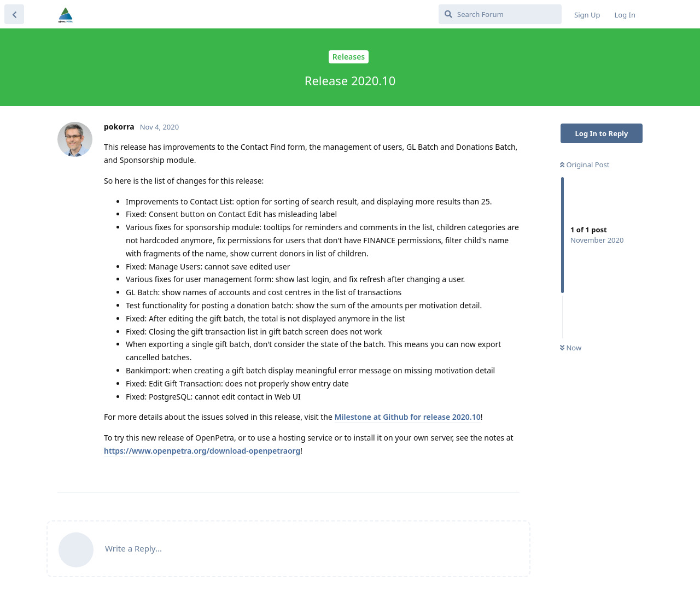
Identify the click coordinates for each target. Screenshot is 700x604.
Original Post (585, 165)
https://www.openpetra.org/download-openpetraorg (202, 451)
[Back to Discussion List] (14, 14)
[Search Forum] (500, 14)
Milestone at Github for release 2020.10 (408, 417)
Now (571, 348)
